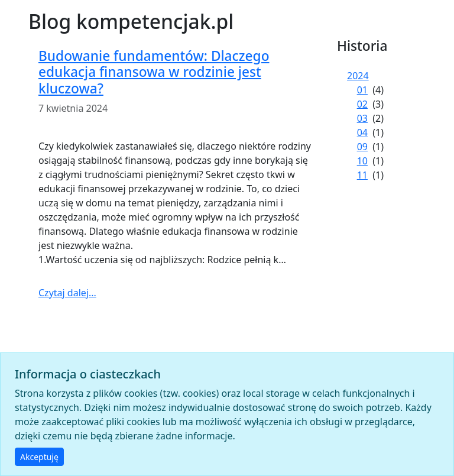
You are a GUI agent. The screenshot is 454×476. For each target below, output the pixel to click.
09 (362, 147)
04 (362, 132)
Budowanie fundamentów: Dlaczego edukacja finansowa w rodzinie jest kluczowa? (154, 72)
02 (362, 104)
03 (362, 118)
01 (362, 90)
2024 (358, 76)
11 (362, 175)
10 (362, 161)
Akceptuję (39, 457)
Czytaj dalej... (67, 293)
